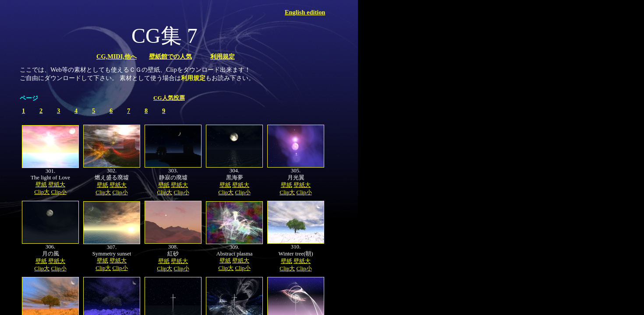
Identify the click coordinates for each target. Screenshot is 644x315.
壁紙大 (57, 185)
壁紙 (41, 185)
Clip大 (42, 192)
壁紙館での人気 (170, 56)
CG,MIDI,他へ (117, 56)
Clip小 (59, 192)
